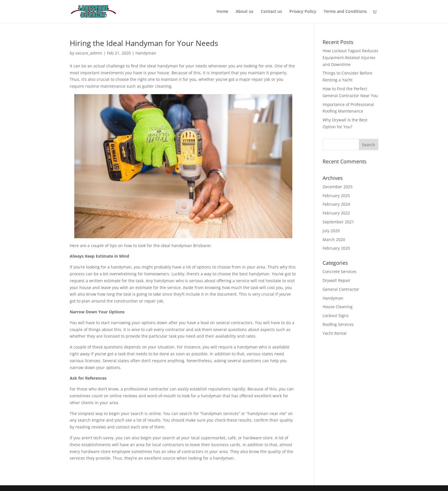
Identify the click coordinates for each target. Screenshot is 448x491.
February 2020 (336, 248)
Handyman (146, 53)
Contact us (271, 12)
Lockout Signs (336, 315)
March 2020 (334, 240)
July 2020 (331, 231)
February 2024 (336, 204)
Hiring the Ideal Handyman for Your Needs (144, 43)
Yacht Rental (335, 333)
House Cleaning (338, 307)
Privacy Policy (303, 12)
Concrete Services (340, 271)
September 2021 (338, 222)
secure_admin (89, 53)
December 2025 (338, 187)
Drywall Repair (337, 280)
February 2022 (336, 213)
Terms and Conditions (345, 12)
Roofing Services (338, 324)
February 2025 (336, 196)
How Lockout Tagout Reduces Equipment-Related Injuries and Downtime (350, 58)
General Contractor (341, 289)
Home (222, 12)
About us (245, 12)
